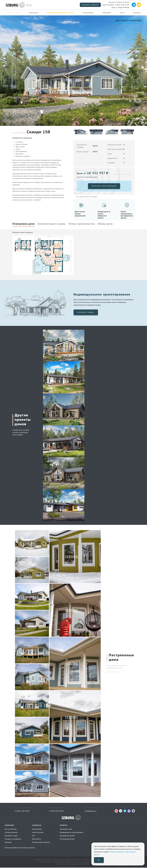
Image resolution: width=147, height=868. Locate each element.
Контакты (137, 13)
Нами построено (38, 833)
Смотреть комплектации (87, 177)
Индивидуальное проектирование (71, 833)
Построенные (88, 13)
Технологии (33, 13)
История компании (11, 833)
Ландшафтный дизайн (67, 836)
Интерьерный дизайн (67, 839)
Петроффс (86, 864)
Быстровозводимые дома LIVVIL (60, 13)
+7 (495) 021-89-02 (119, 2)
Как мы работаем (11, 830)
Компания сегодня (11, 836)
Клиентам (107, 13)
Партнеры (8, 843)
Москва (29, 5)
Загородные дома (66, 830)
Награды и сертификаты (13, 839)
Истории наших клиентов (41, 843)
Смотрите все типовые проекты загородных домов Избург (21, 433)
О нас (122, 13)
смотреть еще (112, 672)
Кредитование (37, 830)
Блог (34, 836)
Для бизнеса (37, 839)
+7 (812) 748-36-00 (115, 5)
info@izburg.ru (91, 812)
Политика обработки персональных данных (20, 848)
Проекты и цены (13, 13)
